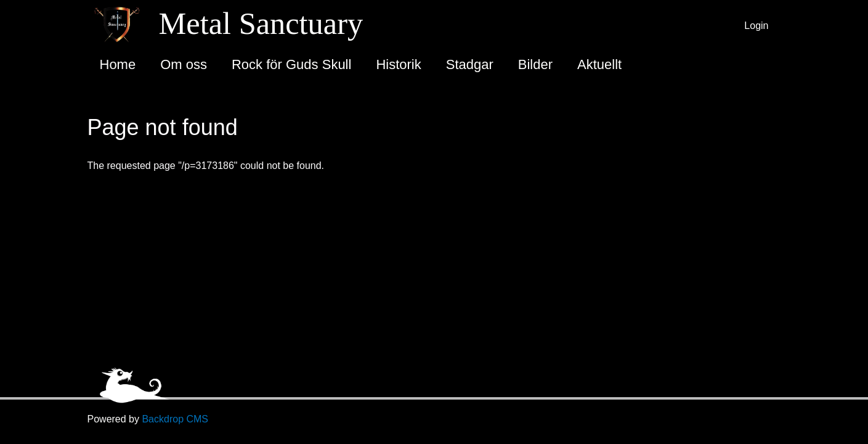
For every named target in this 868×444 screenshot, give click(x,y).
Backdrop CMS (175, 419)
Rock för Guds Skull (291, 64)
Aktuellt (599, 64)
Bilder (535, 64)
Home (118, 64)
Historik (398, 64)
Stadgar (470, 64)
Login (756, 26)
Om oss (184, 64)
